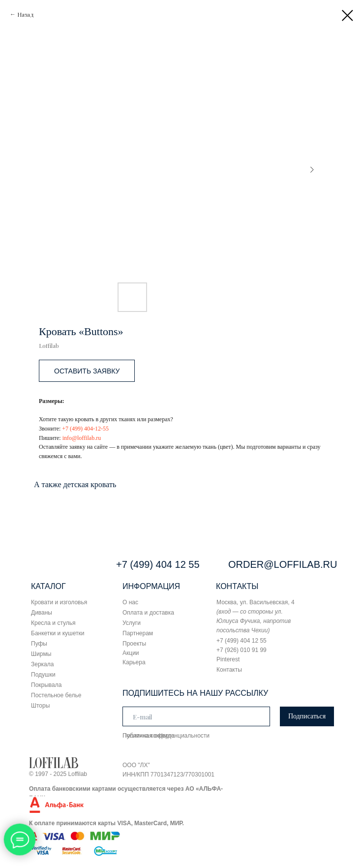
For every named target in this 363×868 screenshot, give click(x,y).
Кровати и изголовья (59, 602)
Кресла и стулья (53, 623)
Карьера (134, 662)
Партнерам (138, 633)
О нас (130, 602)
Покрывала (46, 685)
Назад (26, 14)
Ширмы (41, 654)
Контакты (229, 670)
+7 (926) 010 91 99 (242, 650)
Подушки (43, 675)
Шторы (40, 706)
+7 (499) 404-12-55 (85, 429)
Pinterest (228, 659)
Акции (131, 653)
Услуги (132, 623)
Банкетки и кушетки (58, 633)
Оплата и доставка (148, 613)
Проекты (134, 644)
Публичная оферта (149, 736)
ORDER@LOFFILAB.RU (283, 564)
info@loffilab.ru (82, 438)
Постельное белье (56, 695)
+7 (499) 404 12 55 (158, 564)
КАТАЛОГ (48, 586)
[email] (196, 716)
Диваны (42, 613)
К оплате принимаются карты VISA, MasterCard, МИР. (106, 823)
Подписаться (307, 716)
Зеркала (42, 664)
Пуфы (39, 644)
